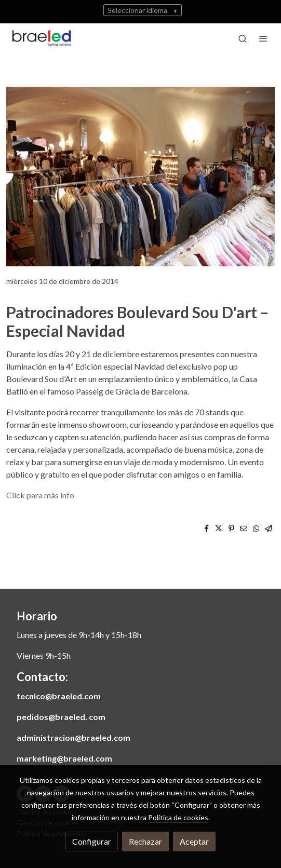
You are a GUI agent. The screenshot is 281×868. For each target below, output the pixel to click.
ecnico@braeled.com (61, 696)
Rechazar (145, 841)
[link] (42, 38)
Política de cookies (178, 817)
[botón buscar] (243, 38)
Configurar (92, 841)
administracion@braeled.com (73, 737)
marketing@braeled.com (64, 758)
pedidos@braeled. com (61, 717)
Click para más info (40, 495)
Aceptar (194, 841)
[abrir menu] (263, 38)
